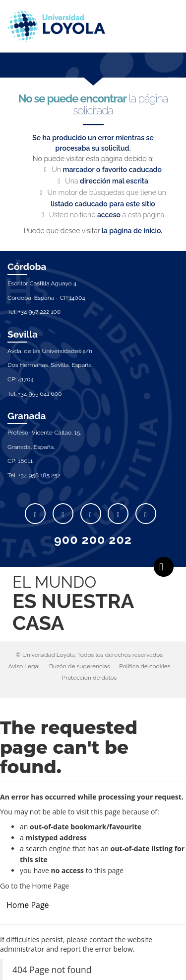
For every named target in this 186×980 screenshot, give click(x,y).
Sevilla (23, 334)
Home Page (28, 905)
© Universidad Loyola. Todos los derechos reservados (89, 655)
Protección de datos (90, 678)
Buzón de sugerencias (80, 666)
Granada (27, 416)
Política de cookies (145, 666)
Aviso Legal (24, 666)
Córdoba (27, 267)
